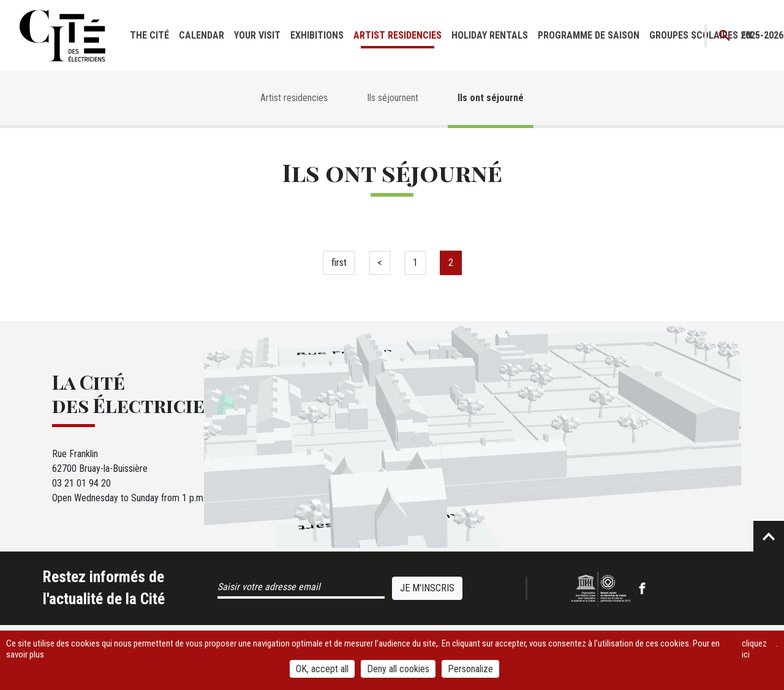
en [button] (747, 35)
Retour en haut (769, 536)
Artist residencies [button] (398, 35)
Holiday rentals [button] (490, 35)
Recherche (725, 36)
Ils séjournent (393, 98)
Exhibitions (317, 35)
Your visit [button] (257, 35)
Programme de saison (589, 35)
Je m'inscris (427, 588)
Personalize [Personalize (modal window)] (470, 669)
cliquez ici (754, 649)
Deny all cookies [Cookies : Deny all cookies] (398, 669)
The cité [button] (149, 35)
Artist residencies (294, 98)
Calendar (202, 35)
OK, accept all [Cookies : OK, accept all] (322, 669)
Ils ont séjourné (491, 98)
